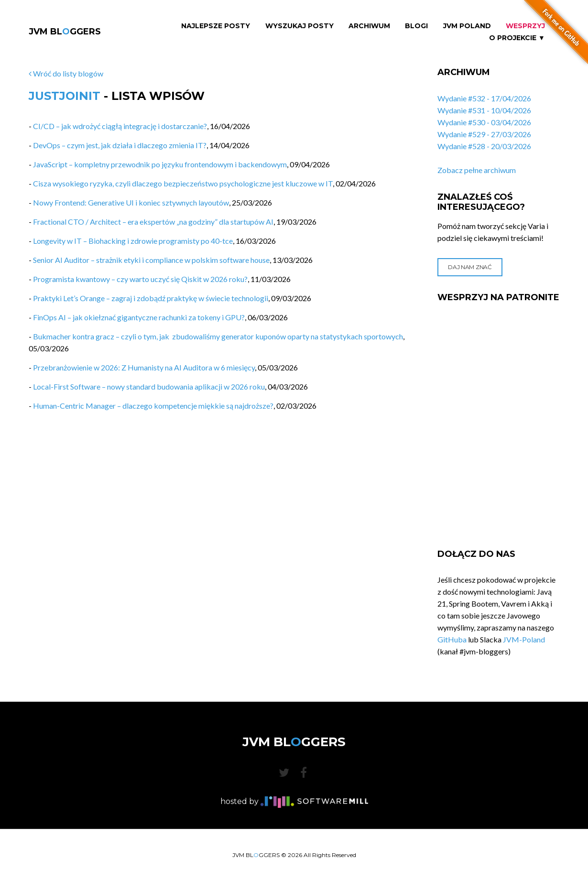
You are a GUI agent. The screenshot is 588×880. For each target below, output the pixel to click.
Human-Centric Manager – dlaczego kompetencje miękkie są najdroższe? (153, 406)
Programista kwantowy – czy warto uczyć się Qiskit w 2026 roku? (140, 279)
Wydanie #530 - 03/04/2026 (484, 122)
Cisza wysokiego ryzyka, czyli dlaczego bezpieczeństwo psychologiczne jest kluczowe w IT (183, 183)
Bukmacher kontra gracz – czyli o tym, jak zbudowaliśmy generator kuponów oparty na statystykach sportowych (218, 336)
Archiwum (369, 26)
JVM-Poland (524, 639)
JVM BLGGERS (65, 32)
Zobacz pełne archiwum (477, 170)
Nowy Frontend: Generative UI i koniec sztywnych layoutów (131, 202)
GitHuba (452, 639)
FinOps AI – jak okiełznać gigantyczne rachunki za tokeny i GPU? (139, 317)
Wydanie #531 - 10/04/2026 (484, 110)
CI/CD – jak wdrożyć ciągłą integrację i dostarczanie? (120, 126)
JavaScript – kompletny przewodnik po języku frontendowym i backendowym (160, 164)
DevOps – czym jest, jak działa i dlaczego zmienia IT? (120, 145)
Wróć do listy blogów (66, 73)
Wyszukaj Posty (299, 26)
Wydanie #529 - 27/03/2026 (484, 134)
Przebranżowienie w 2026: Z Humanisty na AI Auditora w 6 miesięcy (144, 367)
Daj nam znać (470, 267)
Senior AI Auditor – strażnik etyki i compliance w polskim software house (151, 260)
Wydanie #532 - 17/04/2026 (484, 98)
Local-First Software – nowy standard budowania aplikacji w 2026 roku (149, 386)
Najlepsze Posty (216, 26)
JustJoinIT (65, 96)
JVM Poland (467, 26)
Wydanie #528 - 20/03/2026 (484, 146)
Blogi (416, 26)
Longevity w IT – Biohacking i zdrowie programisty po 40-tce (133, 241)
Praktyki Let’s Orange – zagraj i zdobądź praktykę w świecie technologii (151, 298)
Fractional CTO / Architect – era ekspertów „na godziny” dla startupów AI (153, 222)
